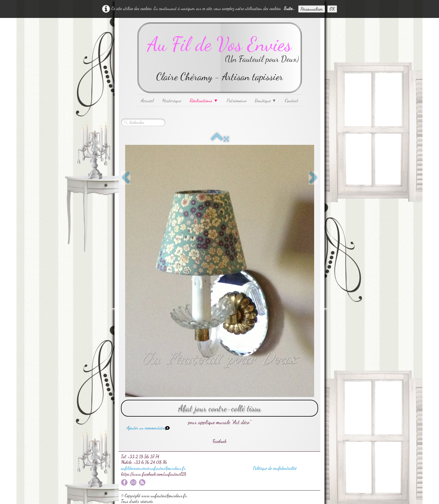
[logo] (220, 58)
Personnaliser (312, 9)
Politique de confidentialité (275, 468)
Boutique (266, 100)
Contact (291, 100)
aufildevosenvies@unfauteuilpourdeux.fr (153, 468)
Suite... (289, 8)
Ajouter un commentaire (146, 428)
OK (332, 9)
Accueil (147, 100)
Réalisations (204, 100)
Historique (172, 100)
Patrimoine (236, 100)
